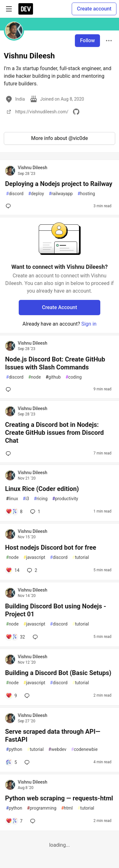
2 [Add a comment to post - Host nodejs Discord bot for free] (31, 570)
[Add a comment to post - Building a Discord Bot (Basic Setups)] (11, 696)
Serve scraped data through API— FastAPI (53, 735)
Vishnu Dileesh (33, 168)
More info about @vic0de (60, 138)
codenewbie (84, 749)
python (14, 749)
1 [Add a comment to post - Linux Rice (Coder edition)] (35, 512)
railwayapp (61, 194)
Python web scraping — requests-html (59, 798)
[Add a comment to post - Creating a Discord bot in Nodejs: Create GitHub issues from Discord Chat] (10, 454)
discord (15, 194)
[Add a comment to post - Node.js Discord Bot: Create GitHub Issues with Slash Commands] (10, 389)
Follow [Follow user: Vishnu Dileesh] (87, 40)
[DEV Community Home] (26, 9)
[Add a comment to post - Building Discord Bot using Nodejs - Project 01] (15, 637)
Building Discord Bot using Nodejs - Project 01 (56, 610)
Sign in (89, 324)
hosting (86, 194)
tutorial (81, 557)
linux (12, 499)
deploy (36, 194)
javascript (34, 557)
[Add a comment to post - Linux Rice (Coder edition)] (14, 512)
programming (42, 808)
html (67, 808)
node (35, 377)
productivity (65, 499)
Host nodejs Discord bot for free (51, 547)
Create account (94, 9)
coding (73, 377)
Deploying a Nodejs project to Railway (59, 184)
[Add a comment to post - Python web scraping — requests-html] (14, 821)
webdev (57, 749)
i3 (26, 499)
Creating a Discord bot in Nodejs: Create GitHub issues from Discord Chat (54, 433)
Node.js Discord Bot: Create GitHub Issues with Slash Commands (55, 363)
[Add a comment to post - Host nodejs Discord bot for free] (13, 570)
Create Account (60, 307)
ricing (41, 499)
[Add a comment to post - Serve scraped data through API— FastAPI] (11, 762)
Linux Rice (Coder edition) (42, 489)
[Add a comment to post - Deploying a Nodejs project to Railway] (10, 206)
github (53, 377)
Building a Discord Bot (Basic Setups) (58, 673)
